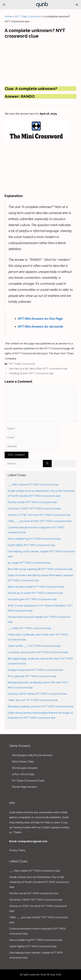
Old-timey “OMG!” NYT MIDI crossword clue (34, 509)
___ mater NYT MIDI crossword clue (29, 628)
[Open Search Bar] (4, 5)
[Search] (47, 464)
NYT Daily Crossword (28, 16)
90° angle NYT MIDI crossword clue (29, 563)
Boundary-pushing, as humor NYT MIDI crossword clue (41, 706)
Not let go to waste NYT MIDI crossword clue (35, 593)
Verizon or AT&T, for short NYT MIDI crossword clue (39, 515)
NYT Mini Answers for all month (40, 327)
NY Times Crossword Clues (28, 781)
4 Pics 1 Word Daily (23, 774)
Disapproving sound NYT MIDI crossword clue (35, 670)
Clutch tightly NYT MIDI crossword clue (31, 545)
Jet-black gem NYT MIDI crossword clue (32, 599)
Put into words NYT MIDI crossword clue (32, 502)
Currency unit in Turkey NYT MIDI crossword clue (37, 694)
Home (8, 16)
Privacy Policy (17, 850)
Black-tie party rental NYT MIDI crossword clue (36, 587)
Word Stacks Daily (23, 762)
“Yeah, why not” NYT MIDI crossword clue (33, 700)
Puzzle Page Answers (24, 787)
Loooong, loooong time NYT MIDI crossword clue (38, 652)
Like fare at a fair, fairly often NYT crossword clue (38, 369)
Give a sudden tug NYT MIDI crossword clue (34, 539)
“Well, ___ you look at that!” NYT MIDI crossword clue (40, 521)
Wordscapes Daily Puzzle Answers (32, 755)
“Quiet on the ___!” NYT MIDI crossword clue (34, 646)
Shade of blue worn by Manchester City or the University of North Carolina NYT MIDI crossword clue (39, 882)
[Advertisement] (41, 62)
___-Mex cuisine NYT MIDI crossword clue (33, 485)
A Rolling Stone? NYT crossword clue (31, 373)
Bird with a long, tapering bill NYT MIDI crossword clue (40, 569)
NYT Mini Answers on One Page (40, 319)
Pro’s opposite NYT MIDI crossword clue (32, 676)
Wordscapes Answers (25, 768)
